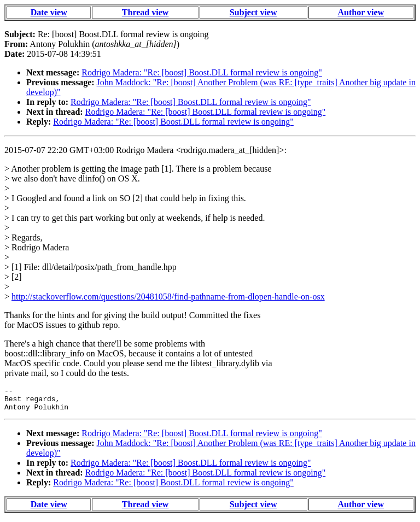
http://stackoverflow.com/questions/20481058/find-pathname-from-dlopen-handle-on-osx (168, 297)
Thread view (145, 12)
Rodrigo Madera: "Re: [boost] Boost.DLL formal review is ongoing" (202, 72)
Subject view (253, 12)
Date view (49, 12)
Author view (361, 12)
